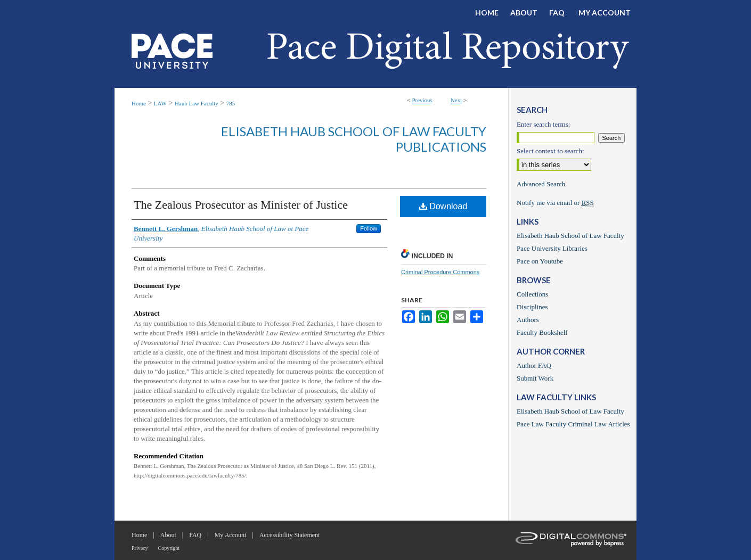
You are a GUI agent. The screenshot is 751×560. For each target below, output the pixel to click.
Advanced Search (541, 184)
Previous (422, 100)
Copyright (169, 548)
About (168, 535)
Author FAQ (534, 365)
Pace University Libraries (552, 248)
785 (231, 103)
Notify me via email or (555, 203)
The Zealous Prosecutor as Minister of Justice (241, 205)
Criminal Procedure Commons (440, 272)
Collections (532, 294)
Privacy (140, 548)
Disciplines (532, 307)
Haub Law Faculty (197, 103)
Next (456, 100)
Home (139, 103)
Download (443, 206)
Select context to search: (550, 151)
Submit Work (535, 378)
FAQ (195, 535)
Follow (369, 228)
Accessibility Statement (290, 535)
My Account (231, 535)
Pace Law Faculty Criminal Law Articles (573, 424)
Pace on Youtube (540, 261)
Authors (528, 320)
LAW (160, 103)
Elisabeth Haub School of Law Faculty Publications (354, 139)
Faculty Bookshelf (542, 332)
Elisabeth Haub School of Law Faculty (570, 236)
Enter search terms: (543, 124)
